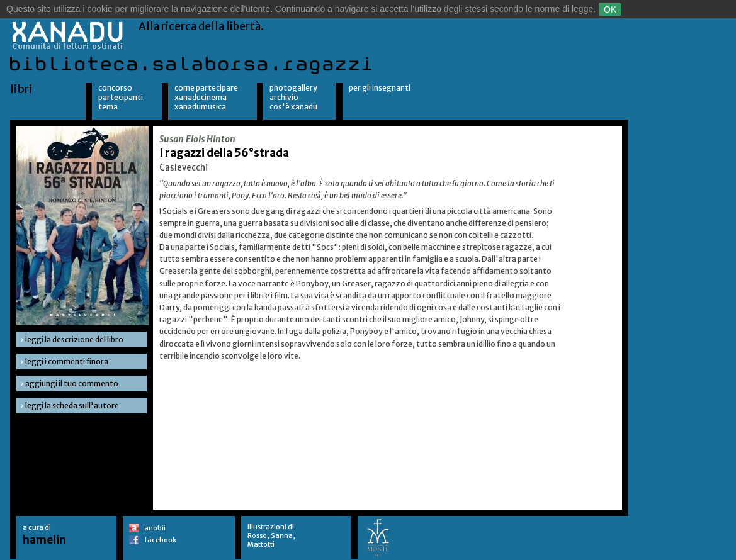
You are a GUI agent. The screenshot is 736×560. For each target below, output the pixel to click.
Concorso (115, 88)
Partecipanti (121, 97)
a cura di (44, 535)
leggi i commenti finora (67, 361)
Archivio (284, 97)
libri (21, 89)
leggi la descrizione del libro (74, 339)
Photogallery (293, 88)
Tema (108, 107)
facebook (160, 540)
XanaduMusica (200, 107)
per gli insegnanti (380, 88)
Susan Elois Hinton (197, 139)
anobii (155, 528)
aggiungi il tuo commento (72, 384)
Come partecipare (206, 88)
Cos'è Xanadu (293, 107)
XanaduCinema (201, 97)
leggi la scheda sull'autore (72, 406)
